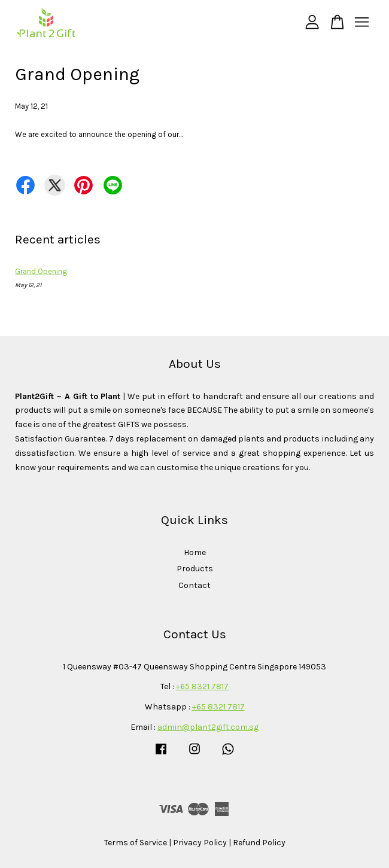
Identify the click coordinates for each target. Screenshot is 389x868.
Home (195, 552)
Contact (194, 585)
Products (195, 569)
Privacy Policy (200, 843)
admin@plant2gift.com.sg (208, 727)
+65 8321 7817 (202, 686)
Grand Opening (41, 271)
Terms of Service (136, 843)
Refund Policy (259, 843)
